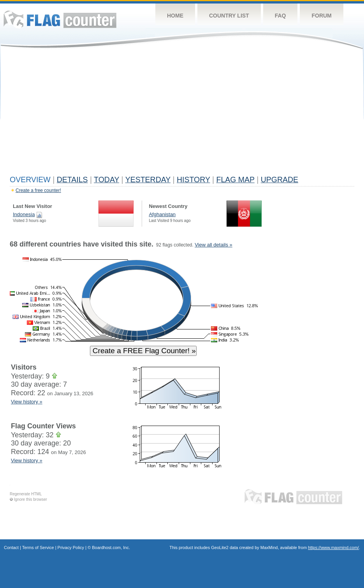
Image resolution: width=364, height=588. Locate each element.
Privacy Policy (71, 548)
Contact (11, 548)
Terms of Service (38, 548)
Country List (229, 16)
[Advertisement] (182, 114)
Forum (321, 16)
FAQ (280, 16)
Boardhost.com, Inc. (111, 548)
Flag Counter (60, 19)
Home (175, 16)
